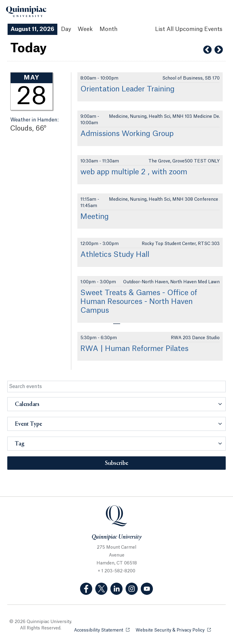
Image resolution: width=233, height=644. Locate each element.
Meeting (95, 217)
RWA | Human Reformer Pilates (134, 349)
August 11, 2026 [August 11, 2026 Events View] (32, 29)
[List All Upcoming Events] (189, 29)
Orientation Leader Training (127, 89)
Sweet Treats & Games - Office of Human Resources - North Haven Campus (139, 302)
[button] (116, 404)
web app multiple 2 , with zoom (134, 172)
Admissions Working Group (127, 134)
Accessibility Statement (102, 630)
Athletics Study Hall (115, 255)
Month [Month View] (108, 29)
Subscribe (117, 463)
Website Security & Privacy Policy (173, 630)
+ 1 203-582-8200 (116, 571)
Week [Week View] (85, 29)
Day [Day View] (66, 29)
